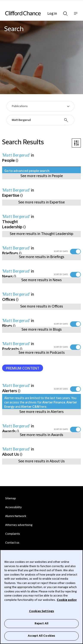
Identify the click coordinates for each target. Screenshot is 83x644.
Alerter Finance (54, 403)
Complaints (13, 534)
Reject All (41, 623)
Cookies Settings (41, 611)
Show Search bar (65, 14)
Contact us (12, 543)
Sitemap (11, 498)
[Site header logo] (35, 13)
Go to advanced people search (27, 171)
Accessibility (13, 507)
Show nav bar (76, 16)
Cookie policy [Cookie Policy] (67, 600)
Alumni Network (16, 516)
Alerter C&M (30, 407)
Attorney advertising (19, 525)
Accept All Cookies (41, 636)
